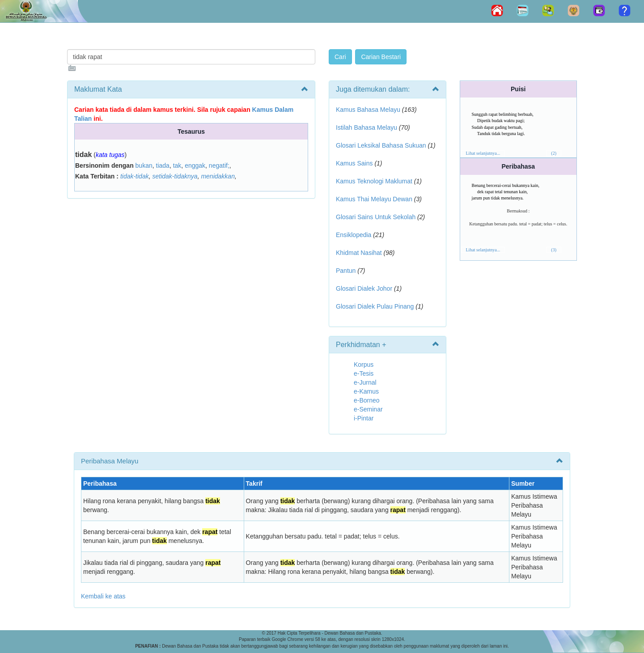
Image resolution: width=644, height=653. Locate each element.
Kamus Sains (354, 163)
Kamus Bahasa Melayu (369, 110)
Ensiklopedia (354, 235)
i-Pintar (364, 418)
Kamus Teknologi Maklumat (374, 181)
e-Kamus (366, 391)
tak (177, 165)
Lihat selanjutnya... (483, 153)
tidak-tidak (135, 176)
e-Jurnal (365, 382)
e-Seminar (368, 409)
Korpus (364, 365)
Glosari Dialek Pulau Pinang (375, 306)
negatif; (219, 165)
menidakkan (218, 176)
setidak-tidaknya (175, 176)
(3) (554, 250)
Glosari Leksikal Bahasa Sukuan (381, 145)
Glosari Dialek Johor (364, 288)
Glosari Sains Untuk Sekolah (376, 217)
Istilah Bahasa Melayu (366, 127)
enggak (195, 165)
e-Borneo (367, 400)
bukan (144, 165)
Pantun (346, 271)
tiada (163, 165)
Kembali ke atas (103, 596)
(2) (554, 153)
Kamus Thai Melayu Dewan (374, 199)
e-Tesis (364, 373)
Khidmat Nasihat (359, 253)
